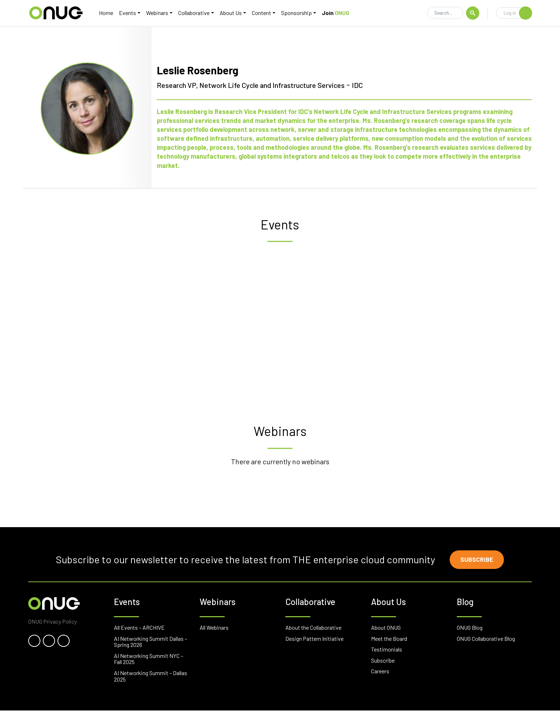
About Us (235, 13)
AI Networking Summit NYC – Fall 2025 (149, 676)
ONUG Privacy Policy (52, 638)
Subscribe (478, 576)
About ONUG (386, 645)
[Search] (445, 14)
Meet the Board (389, 656)
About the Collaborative (313, 645)
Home (110, 13)
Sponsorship (300, 13)
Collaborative (198, 13)
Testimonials (387, 667)
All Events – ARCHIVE (139, 645)
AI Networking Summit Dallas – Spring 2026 (151, 659)
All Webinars (214, 645)
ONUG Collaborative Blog (486, 656)
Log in (518, 13)
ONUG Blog (470, 645)
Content (265, 13)
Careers (380, 689)
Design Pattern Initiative (314, 656)
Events (131, 13)
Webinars (161, 13)
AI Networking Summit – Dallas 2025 (151, 694)
